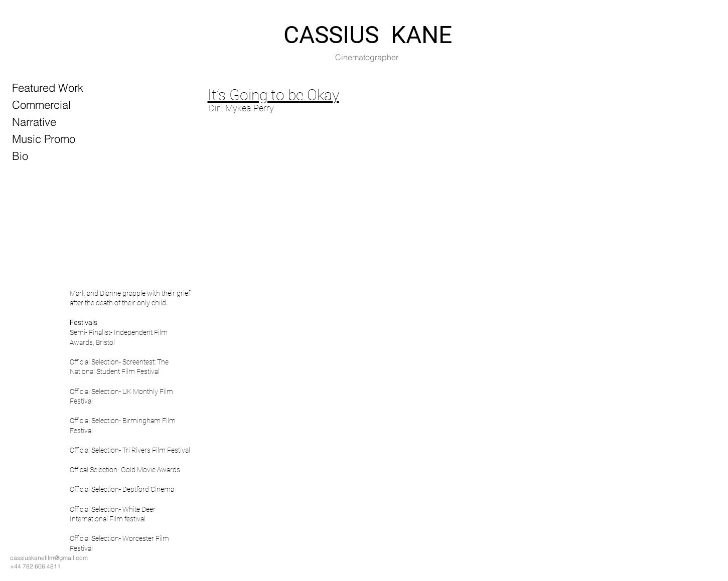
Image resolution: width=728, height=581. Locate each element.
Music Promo (44, 139)
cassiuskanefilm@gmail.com (49, 558)
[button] (282, 321)
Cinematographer (367, 57)
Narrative (34, 122)
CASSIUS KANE (368, 35)
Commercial (41, 105)
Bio (20, 156)
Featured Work (48, 88)
